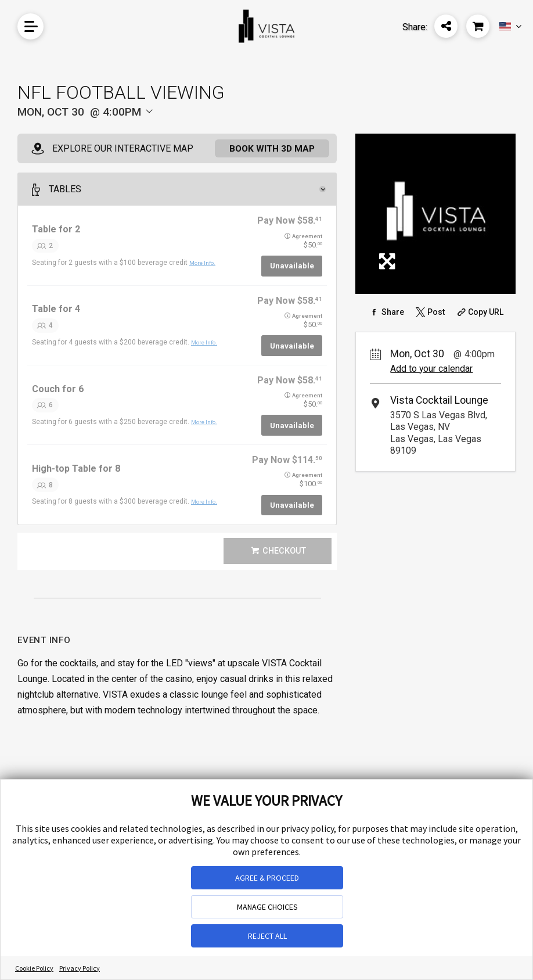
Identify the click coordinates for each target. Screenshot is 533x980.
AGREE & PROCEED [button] (267, 878)
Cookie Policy (34, 968)
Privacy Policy (80, 968)
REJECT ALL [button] (267, 936)
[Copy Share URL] (479, 312)
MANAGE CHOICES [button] (267, 907)
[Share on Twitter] (429, 312)
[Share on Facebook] (386, 312)
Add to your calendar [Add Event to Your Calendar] (431, 369)
